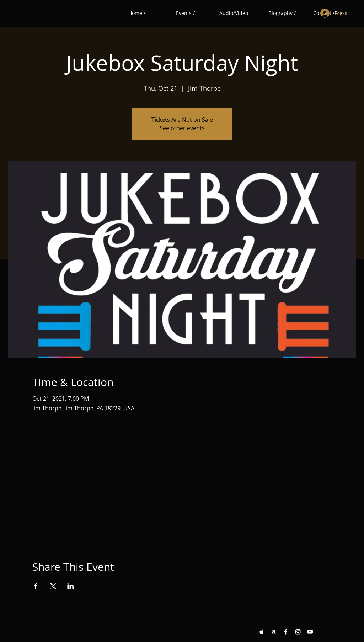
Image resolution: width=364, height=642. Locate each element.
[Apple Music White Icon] (262, 632)
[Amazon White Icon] (274, 632)
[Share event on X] (53, 586)
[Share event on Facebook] (36, 586)
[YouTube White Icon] (310, 632)
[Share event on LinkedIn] (71, 586)
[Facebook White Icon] (286, 632)
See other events (182, 128)
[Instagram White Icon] (298, 632)
